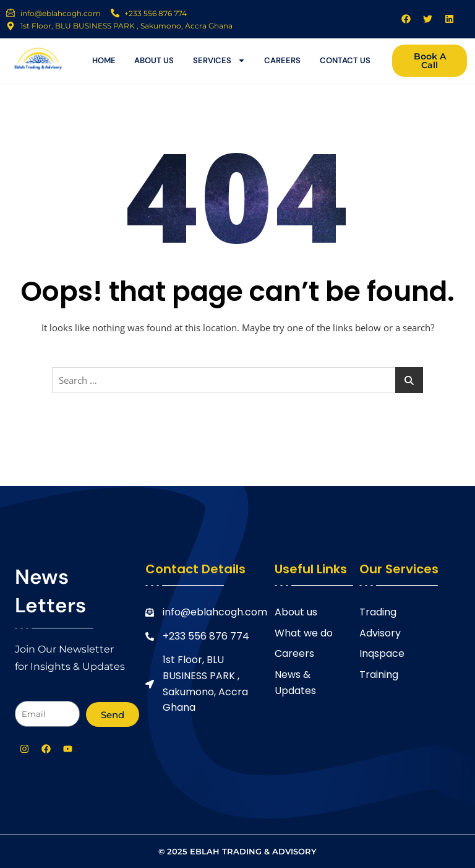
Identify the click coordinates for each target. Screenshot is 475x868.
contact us (345, 60)
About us (154, 60)
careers (282, 60)
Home (104, 60)
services (219, 60)
